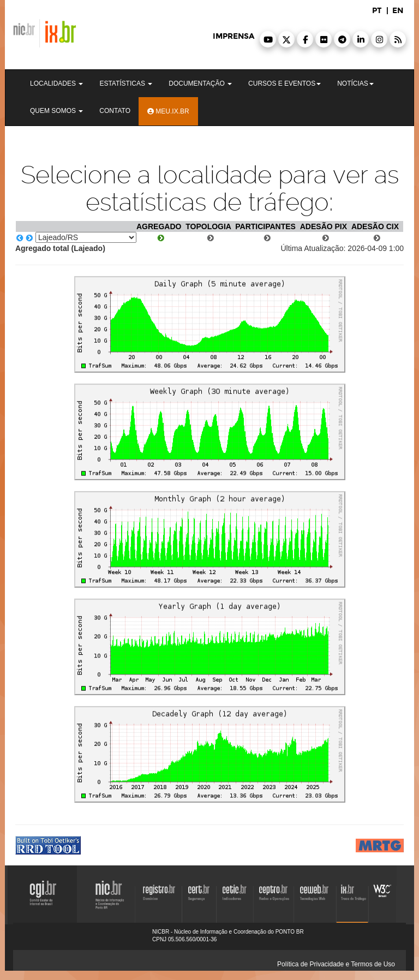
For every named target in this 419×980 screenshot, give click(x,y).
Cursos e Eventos (285, 83)
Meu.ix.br (168, 111)
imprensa (234, 36)
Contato (115, 111)
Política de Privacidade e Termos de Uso (336, 964)
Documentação (200, 83)
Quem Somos (56, 111)
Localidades (56, 83)
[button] (268, 39)
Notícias (355, 83)
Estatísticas (126, 83)
